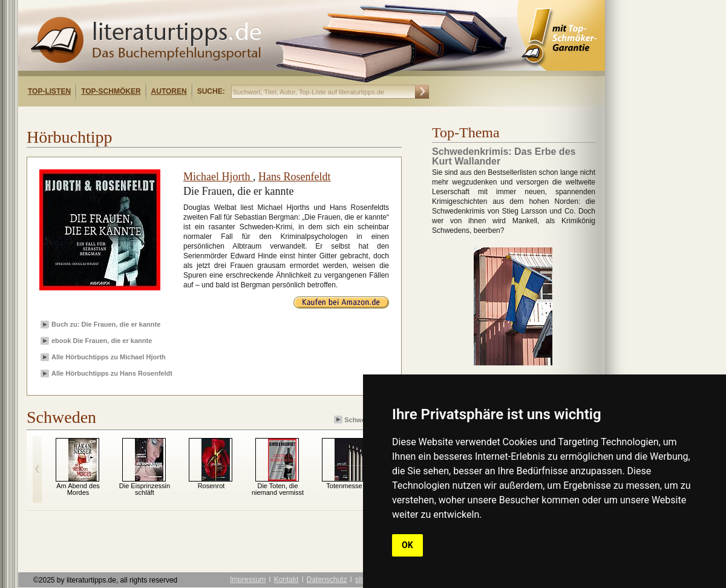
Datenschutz (327, 580)
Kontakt (286, 580)
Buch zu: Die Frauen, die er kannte (106, 324)
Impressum (248, 580)
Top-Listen (49, 91)
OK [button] (407, 545)
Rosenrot (211, 486)
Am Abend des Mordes (78, 489)
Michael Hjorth (218, 177)
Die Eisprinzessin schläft (145, 489)
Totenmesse (344, 486)
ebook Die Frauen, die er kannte (102, 341)
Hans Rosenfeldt (294, 177)
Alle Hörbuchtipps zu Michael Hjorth (109, 357)
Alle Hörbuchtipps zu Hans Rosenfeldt (112, 373)
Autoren (169, 91)
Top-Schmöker (111, 91)
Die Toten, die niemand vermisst (278, 489)
